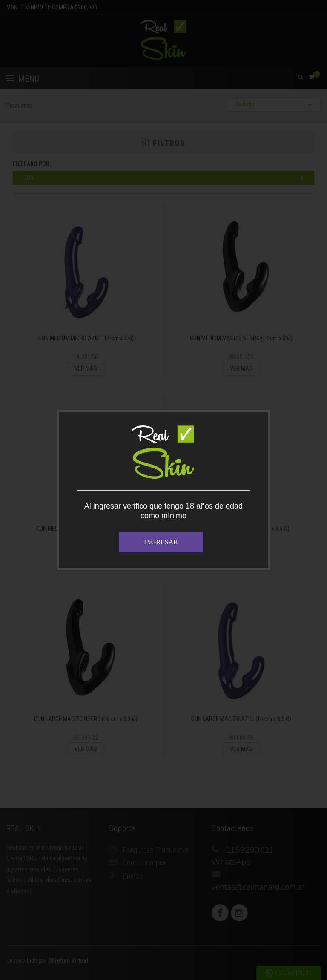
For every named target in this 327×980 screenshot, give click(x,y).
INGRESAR (161, 542)
